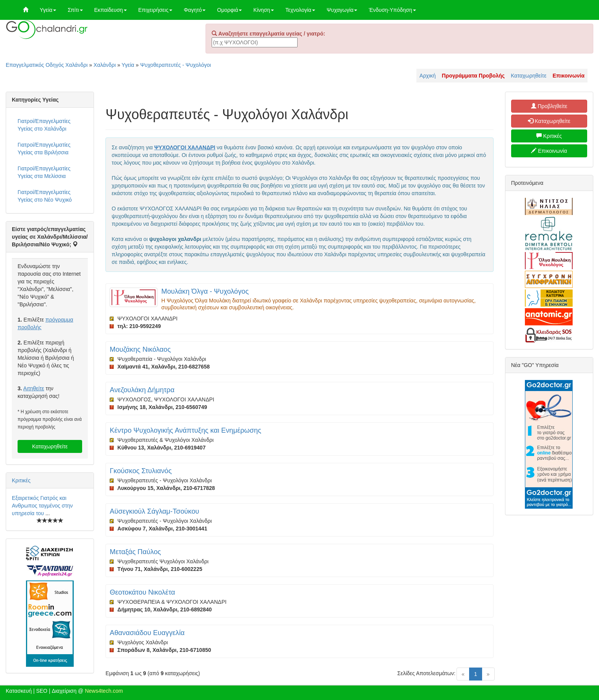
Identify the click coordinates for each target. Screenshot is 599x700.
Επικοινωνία (549, 151)
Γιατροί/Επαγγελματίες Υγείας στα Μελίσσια (44, 172)
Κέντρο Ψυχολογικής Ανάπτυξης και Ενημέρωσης (185, 430)
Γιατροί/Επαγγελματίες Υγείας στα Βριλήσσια (44, 149)
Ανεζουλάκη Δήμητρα (142, 390)
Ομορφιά (229, 10)
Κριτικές (21, 480)
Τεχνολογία (300, 10)
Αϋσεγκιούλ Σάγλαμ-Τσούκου (154, 511)
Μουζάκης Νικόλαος (140, 349)
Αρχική (428, 76)
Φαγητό (195, 10)
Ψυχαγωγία (342, 10)
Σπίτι (75, 10)
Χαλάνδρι (105, 65)
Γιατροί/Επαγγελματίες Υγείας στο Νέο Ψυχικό (45, 196)
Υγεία (48, 10)
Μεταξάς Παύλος (135, 552)
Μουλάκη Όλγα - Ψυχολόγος (205, 291)
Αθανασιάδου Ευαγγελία (147, 633)
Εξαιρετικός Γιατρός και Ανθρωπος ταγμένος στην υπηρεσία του (42, 506)
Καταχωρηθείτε (529, 76)
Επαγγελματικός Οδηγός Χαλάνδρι (47, 65)
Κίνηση (264, 10)
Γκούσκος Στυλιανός (141, 471)
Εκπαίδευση (111, 10)
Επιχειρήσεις (155, 10)
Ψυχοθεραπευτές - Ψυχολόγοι (176, 65)
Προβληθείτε (549, 106)
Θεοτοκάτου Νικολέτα (142, 592)
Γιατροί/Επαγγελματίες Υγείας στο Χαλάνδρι (44, 125)
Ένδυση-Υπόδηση (392, 10)
